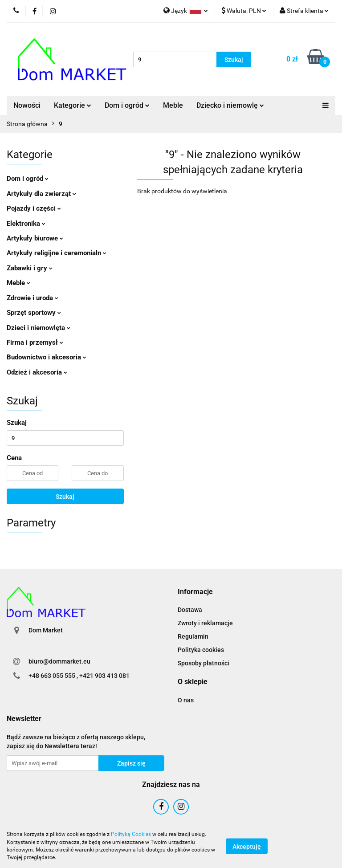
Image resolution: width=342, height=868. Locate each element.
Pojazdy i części (34, 208)
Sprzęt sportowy (34, 313)
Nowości (27, 105)
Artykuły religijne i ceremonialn (57, 253)
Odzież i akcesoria (37, 372)
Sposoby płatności (204, 663)
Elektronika (26, 224)
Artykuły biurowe (35, 238)
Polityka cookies (201, 650)
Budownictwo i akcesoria (47, 357)
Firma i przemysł (35, 342)
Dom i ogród (127, 105)
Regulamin (193, 636)
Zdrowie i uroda (33, 298)
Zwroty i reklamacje (205, 623)
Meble (173, 105)
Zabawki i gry (30, 268)
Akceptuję (247, 846)
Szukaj (65, 497)
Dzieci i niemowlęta (39, 328)
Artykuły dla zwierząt (41, 194)
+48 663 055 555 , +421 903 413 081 (79, 676)
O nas (186, 700)
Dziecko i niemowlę (230, 105)
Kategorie (73, 105)
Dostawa (190, 610)
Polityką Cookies (131, 834)
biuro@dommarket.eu (59, 661)
